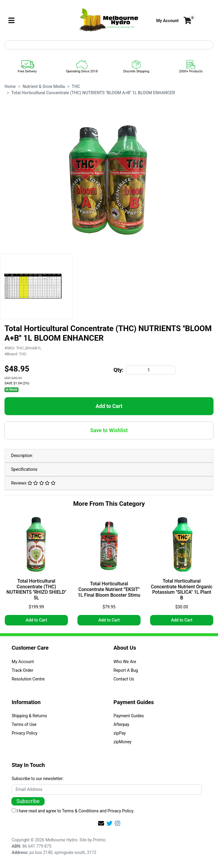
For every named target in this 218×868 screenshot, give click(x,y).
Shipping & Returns (29, 716)
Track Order (22, 670)
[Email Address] (107, 789)
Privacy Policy (25, 733)
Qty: (119, 370)
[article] (36, 572)
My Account (23, 662)
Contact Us (124, 679)
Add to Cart (109, 406)
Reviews (33, 483)
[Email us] (101, 823)
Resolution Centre (28, 679)
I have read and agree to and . (73, 811)
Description (22, 456)
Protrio (99, 840)
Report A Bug (126, 670)
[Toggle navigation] (11, 21)
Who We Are (125, 662)
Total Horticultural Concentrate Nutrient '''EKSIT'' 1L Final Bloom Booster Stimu (109, 590)
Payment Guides (129, 716)
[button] (167, 21)
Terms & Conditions (80, 811)
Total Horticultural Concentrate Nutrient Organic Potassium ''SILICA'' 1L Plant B (182, 590)
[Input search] (109, 45)
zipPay (120, 733)
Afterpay (122, 724)
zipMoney (123, 742)
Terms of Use (24, 724)
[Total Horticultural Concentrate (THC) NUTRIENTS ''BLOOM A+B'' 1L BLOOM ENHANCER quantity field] (151, 370)
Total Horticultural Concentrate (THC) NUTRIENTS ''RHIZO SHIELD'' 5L (36, 590)
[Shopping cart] (187, 21)
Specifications (24, 469)
